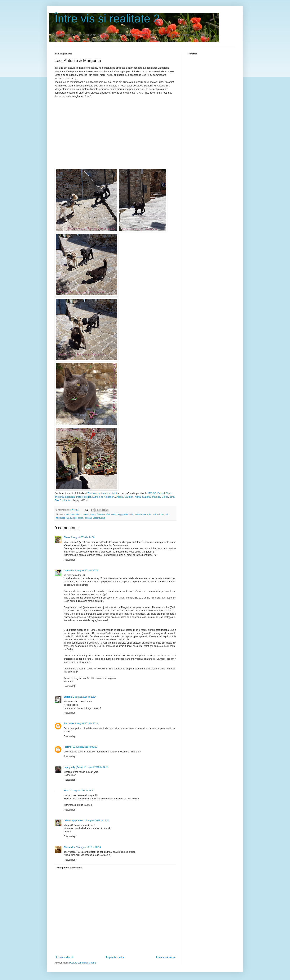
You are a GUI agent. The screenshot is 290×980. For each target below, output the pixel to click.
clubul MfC (75, 514)
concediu (85, 514)
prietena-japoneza (65, 497)
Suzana (146, 497)
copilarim (69, 571)
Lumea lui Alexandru (104, 497)
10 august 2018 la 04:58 (96, 767)
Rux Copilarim (62, 500)
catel (67, 514)
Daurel (161, 493)
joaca (145, 514)
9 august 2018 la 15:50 (87, 571)
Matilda (156, 497)
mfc (167, 514)
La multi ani (154, 514)
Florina (68, 747)
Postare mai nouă (65, 957)
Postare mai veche (166, 957)
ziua (103, 518)
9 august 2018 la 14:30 (83, 537)
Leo (163, 514)
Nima (138, 497)
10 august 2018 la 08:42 (82, 791)
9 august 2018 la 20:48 (87, 723)
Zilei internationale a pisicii (102, 493)
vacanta (96, 518)
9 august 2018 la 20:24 (85, 697)
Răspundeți (70, 560)
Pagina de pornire (115, 957)
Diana (165, 497)
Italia (131, 514)
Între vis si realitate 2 (107, 18)
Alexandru (69, 847)
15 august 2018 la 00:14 (89, 847)
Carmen (129, 497)
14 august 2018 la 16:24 (97, 821)
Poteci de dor (84, 497)
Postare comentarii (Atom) (83, 963)
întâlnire (138, 514)
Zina (172, 497)
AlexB (120, 497)
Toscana (88, 518)
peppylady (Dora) (73, 767)
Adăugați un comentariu (69, 868)
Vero (169, 493)
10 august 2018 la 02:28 (85, 747)
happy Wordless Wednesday (103, 514)
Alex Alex (69, 723)
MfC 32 (152, 493)
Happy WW (123, 514)
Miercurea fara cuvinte (66, 518)
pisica (80, 518)
